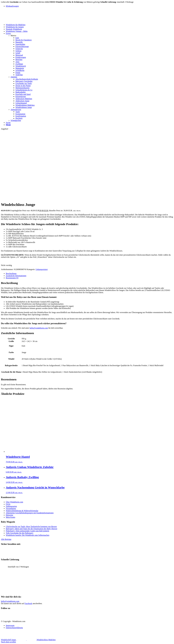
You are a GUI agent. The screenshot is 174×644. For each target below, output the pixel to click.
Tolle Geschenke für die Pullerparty (20, 533)
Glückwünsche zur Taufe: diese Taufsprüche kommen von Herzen (31, 526)
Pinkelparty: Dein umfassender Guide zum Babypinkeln (27, 531)
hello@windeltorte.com (39, 328)
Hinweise (9, 515)
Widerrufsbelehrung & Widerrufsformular (22, 511)
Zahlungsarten (11, 506)
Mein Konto (11, 517)
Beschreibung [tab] (11, 273)
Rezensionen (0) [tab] (12, 278)
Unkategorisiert (42, 269)
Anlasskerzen (16, 110)
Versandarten (11, 508)
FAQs (8, 504)
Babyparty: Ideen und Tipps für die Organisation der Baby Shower (32, 529)
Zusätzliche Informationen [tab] (16, 276)
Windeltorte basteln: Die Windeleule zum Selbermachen (28, 535)
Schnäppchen (16, 120)
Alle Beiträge (6, 539)
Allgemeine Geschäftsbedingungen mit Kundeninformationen (30, 513)
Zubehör (14, 77)
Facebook (28, 603)
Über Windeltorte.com (14, 502)
